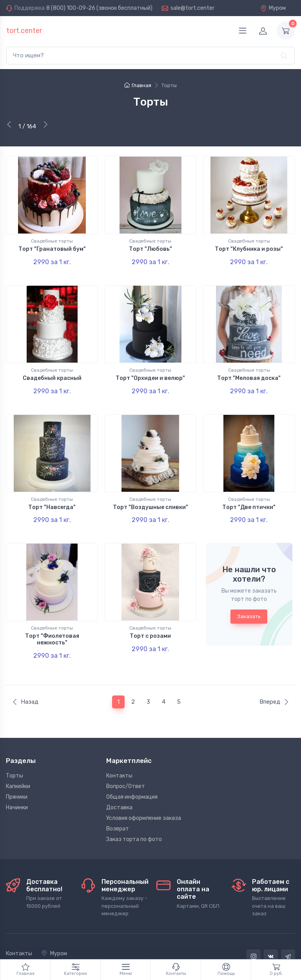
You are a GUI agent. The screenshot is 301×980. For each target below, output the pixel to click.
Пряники (17, 775)
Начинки (17, 786)
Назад (25, 680)
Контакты (119, 754)
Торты (15, 754)
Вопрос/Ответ (126, 764)
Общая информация (132, 775)
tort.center (24, 31)
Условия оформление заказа (144, 796)
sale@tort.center (192, 8)
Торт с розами (150, 620)
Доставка (119, 786)
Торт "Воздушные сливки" (150, 496)
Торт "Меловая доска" (249, 373)
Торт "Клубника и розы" (249, 249)
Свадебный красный (52, 373)
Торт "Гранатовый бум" (52, 249)
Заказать (249, 600)
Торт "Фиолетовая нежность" (52, 623)
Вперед (274, 680)
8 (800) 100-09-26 (71, 8)
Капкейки (18, 764)
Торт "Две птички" (249, 496)
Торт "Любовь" (150, 249)
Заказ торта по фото (134, 817)
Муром (273, 8)
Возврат (118, 807)
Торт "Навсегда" (52, 496)
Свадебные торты (52, 241)
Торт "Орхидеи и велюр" (150, 373)
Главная (138, 85)
